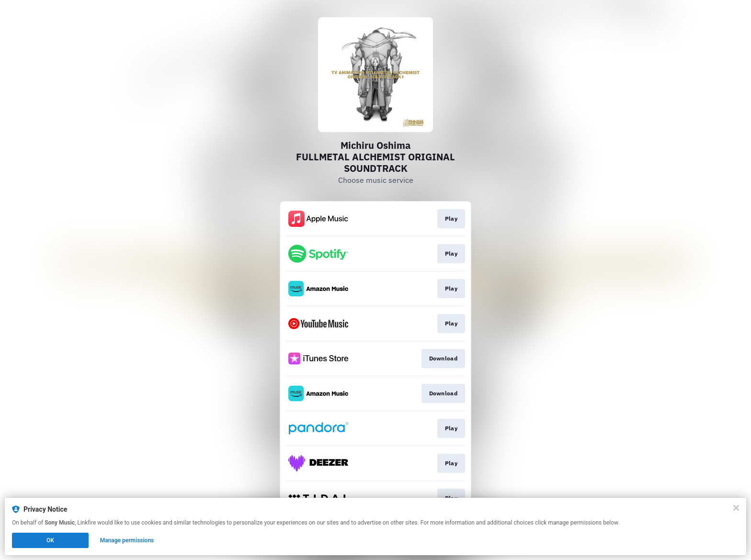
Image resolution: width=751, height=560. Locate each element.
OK (50, 540)
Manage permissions (127, 540)
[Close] (736, 508)
